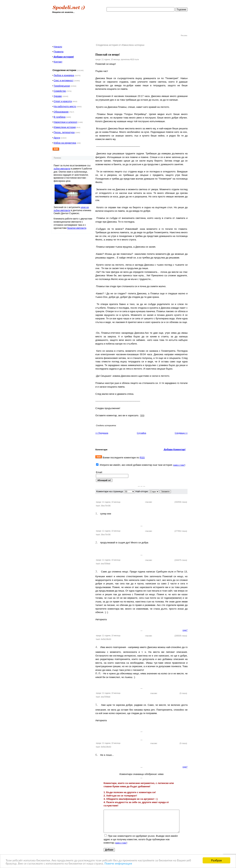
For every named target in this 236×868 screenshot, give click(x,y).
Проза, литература (64, 132)
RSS (142, 458)
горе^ (185, 630)
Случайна (141, 433)
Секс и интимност (64, 80)
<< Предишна (102, 433)
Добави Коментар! (175, 449)
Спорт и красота (63, 101)
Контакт (58, 62)
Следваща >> (181, 433)
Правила (59, 52)
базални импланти (77, 228)
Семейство (60, 91)
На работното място (65, 106)
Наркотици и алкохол (65, 122)
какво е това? (179, 465)
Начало (58, 47)
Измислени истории (65, 127)
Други (57, 138)
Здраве (58, 96)
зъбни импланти (62, 169)
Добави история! (64, 57)
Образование (61, 112)
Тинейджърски (62, 86)
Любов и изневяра (64, 75)
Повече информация (118, 864)
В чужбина (60, 117)
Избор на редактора (65, 143)
